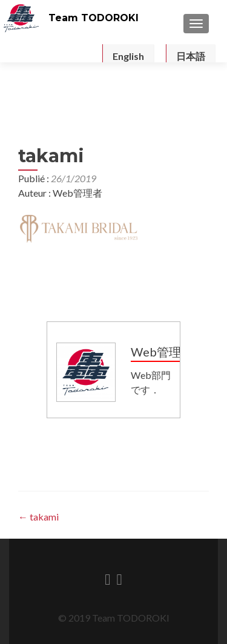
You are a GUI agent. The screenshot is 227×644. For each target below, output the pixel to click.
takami (38, 517)
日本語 (191, 56)
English (128, 56)
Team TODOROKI (94, 18)
